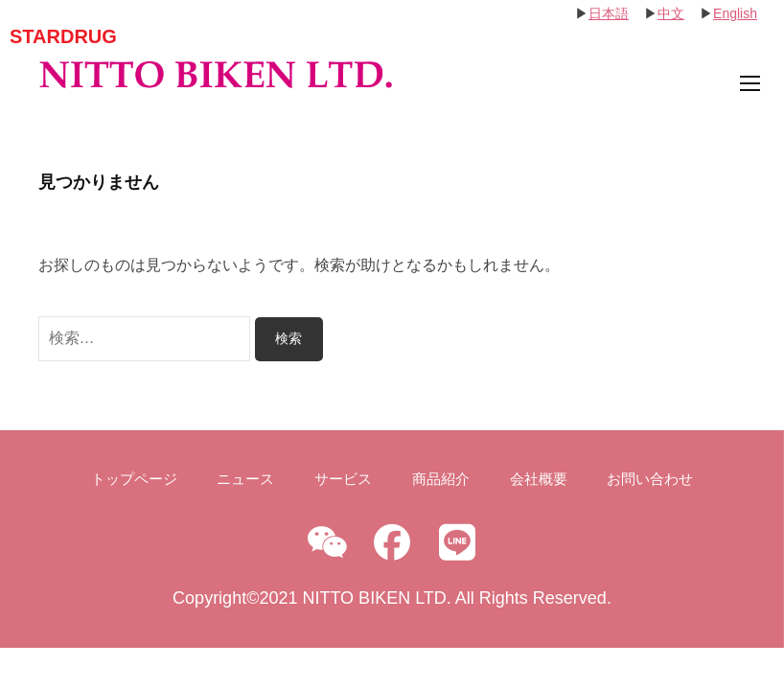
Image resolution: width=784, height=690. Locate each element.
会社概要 (539, 479)
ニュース (245, 479)
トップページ (134, 479)
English (735, 13)
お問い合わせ (650, 479)
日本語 (609, 13)
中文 (671, 13)
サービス (343, 479)
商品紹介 (441, 479)
